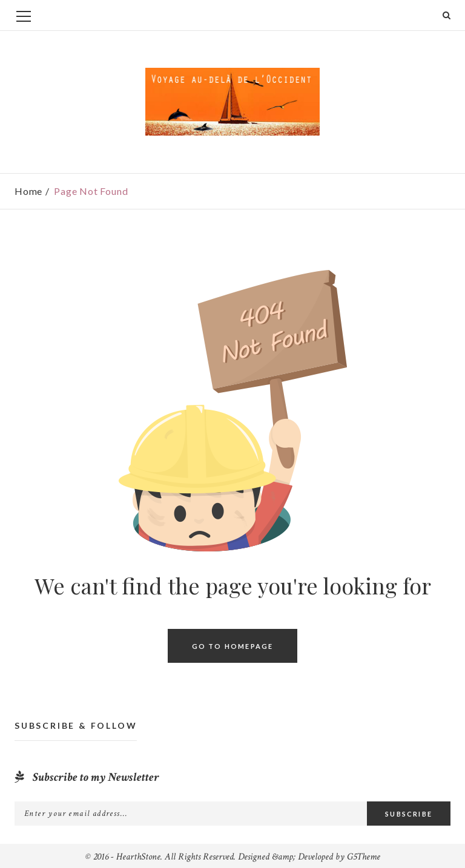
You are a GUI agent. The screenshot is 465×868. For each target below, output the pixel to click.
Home (28, 191)
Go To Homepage (233, 646)
